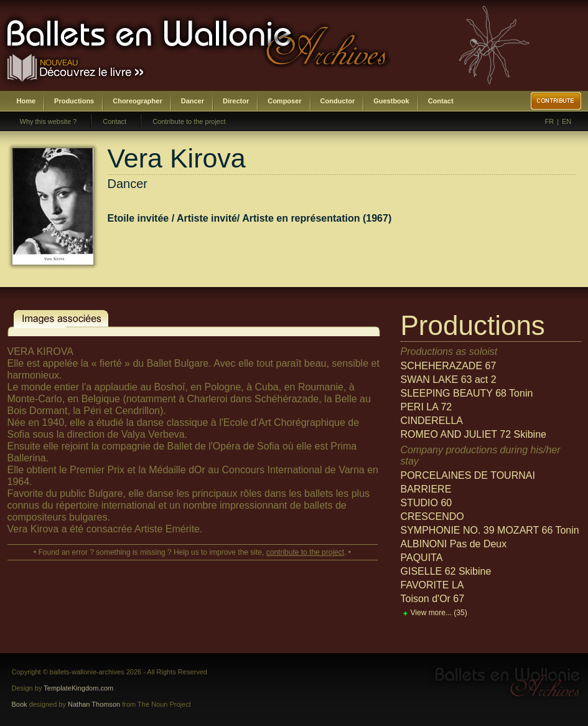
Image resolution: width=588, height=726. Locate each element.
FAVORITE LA (432, 585)
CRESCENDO (432, 516)
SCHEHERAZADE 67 (449, 366)
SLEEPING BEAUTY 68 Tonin (467, 393)
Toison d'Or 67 (433, 599)
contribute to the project (305, 552)
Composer (284, 101)
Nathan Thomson (94, 704)
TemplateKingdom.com (78, 688)
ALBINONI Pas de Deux (454, 544)
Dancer (193, 101)
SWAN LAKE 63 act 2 (449, 379)
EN (567, 121)
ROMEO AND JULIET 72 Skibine (474, 434)
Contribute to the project (189, 121)
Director (236, 101)
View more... (439, 613)
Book (20, 704)
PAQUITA (422, 558)
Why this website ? (49, 121)
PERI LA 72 (427, 407)
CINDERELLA (432, 421)
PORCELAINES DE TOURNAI (468, 475)
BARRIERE (426, 489)
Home (26, 101)
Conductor (338, 101)
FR (550, 121)
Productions (74, 101)
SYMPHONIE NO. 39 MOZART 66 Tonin (490, 530)
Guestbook (391, 101)
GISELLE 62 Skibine (446, 571)
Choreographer (137, 101)
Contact (441, 101)
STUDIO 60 (427, 503)
